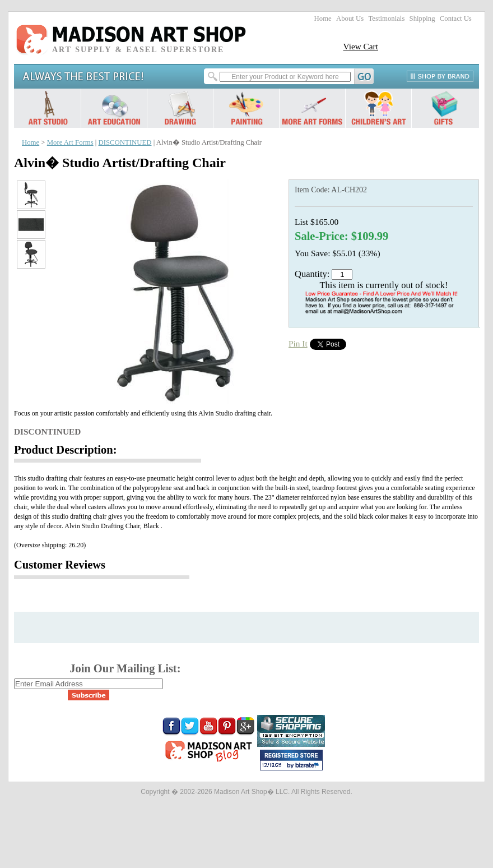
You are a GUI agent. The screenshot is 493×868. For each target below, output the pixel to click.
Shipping (422, 19)
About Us (350, 19)
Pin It (298, 343)
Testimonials (386, 19)
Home (323, 19)
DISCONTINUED (125, 142)
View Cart (361, 46)
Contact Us (456, 19)
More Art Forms (70, 142)
